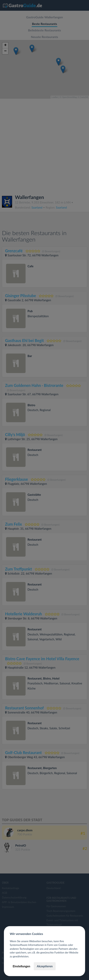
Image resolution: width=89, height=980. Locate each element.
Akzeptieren (45, 966)
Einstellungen (21, 966)
